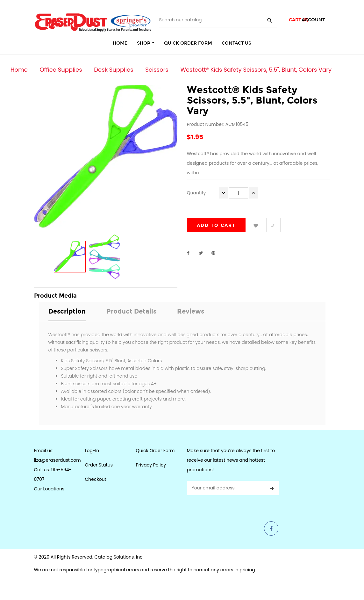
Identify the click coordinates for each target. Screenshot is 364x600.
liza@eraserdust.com (57, 460)
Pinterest (216, 253)
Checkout (96, 479)
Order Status (99, 465)
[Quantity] (239, 193)
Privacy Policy (151, 465)
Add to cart (216, 225)
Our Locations (49, 489)
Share (192, 253)
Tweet (204, 253)
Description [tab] (67, 311)
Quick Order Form (155, 451)
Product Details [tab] (131, 311)
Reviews (191, 311)
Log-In (92, 451)
